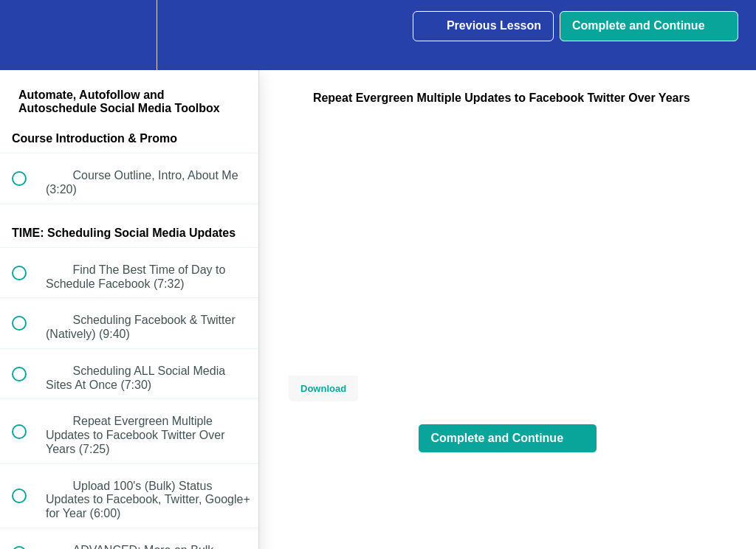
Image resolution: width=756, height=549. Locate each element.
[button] (27, 35)
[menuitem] (129, 35)
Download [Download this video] (323, 389)
